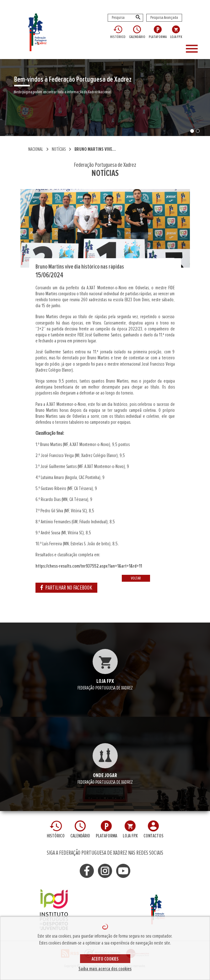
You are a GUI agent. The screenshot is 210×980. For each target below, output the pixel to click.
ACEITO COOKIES (105, 959)
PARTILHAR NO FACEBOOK (66, 588)
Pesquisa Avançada (164, 18)
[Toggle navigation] (195, 49)
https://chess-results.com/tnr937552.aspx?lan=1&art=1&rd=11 (89, 566)
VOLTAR (136, 578)
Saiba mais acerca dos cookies (105, 969)
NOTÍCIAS (59, 149)
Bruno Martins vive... (95, 149)
